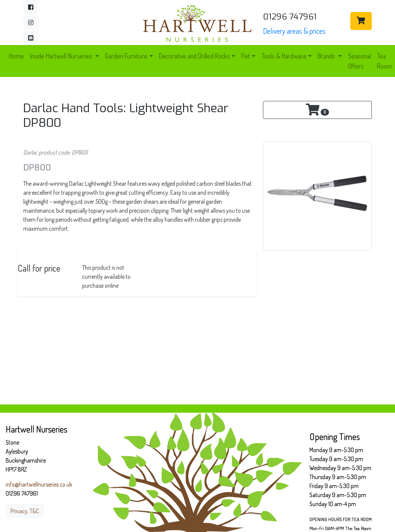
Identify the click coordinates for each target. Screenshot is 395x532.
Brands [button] (327, 56)
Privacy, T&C (25, 511)
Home (17, 56)
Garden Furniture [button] (126, 56)
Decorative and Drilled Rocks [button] (194, 56)
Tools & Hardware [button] (284, 56)
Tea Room (384, 61)
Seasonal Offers (360, 61)
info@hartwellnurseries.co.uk (39, 484)
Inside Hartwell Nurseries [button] (62, 56)
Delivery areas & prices (294, 31)
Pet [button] (246, 56)
